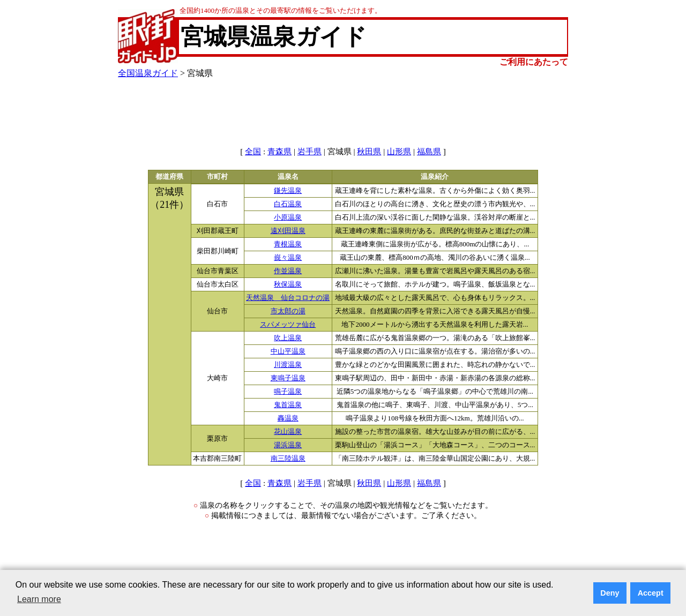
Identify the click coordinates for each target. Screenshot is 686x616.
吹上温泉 (288, 338)
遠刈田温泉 (288, 231)
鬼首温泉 (288, 405)
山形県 (399, 152)
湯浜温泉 (288, 445)
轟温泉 (288, 418)
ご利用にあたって (534, 62)
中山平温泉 (288, 351)
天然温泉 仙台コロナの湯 (288, 298)
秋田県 (369, 152)
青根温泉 (288, 244)
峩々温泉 (288, 258)
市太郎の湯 (288, 311)
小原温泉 (288, 217)
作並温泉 (288, 271)
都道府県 (169, 177)
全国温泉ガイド (148, 73)
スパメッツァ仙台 (288, 325)
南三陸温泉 (288, 459)
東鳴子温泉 (288, 378)
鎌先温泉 (288, 191)
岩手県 (310, 152)
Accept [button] (651, 593)
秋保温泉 (288, 284)
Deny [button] (610, 593)
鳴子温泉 (288, 392)
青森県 (279, 152)
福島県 (429, 152)
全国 (253, 152)
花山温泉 (288, 432)
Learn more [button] (39, 599)
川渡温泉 (288, 365)
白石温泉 (288, 204)
